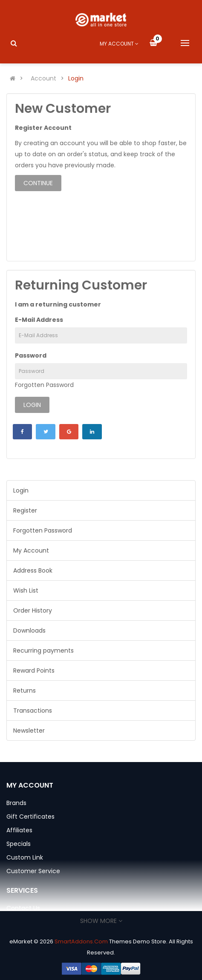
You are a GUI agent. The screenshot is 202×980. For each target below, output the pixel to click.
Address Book (33, 570)
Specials (19, 844)
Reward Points (34, 671)
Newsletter (29, 731)
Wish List (26, 590)
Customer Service (33, 871)
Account (43, 78)
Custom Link (25, 857)
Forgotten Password (44, 385)
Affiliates (19, 830)
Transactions (33, 711)
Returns (25, 691)
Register (25, 510)
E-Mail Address (39, 320)
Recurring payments (43, 650)
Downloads (29, 630)
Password (31, 355)
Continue (38, 183)
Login (76, 78)
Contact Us (23, 908)
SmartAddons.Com (81, 941)
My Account (31, 550)
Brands (16, 803)
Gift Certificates (30, 817)
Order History (33, 610)
